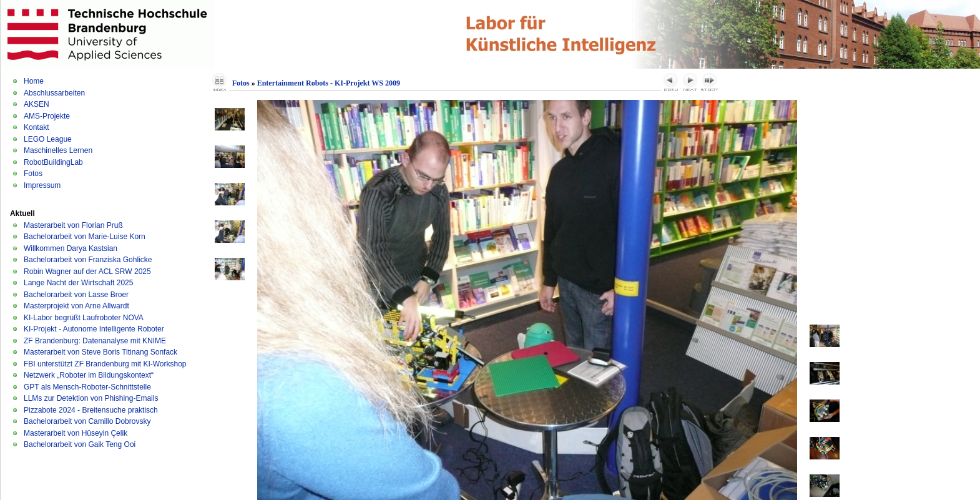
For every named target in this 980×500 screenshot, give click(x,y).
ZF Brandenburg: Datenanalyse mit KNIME (95, 341)
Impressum (42, 185)
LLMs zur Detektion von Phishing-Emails (91, 398)
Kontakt (37, 127)
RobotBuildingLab (53, 162)
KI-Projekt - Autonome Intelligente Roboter (94, 329)
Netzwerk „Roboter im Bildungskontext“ (89, 375)
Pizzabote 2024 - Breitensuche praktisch (91, 410)
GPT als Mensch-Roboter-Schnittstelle (87, 387)
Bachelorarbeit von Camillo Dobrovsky (87, 421)
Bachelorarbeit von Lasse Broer (76, 295)
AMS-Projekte (47, 116)
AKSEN (37, 104)
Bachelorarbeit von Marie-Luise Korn (85, 237)
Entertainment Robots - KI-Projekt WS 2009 (329, 83)
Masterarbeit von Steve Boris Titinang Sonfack (100, 352)
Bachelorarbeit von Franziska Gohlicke (88, 260)
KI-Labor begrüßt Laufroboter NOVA (84, 318)
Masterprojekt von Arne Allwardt (76, 306)
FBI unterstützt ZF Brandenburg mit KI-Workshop (105, 364)
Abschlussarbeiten (54, 93)
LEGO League (48, 139)
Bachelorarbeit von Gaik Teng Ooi (80, 444)
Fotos (33, 174)
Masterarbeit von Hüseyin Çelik (76, 433)
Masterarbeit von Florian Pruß (73, 225)
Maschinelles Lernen (58, 150)
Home (34, 81)
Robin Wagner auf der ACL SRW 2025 (87, 272)
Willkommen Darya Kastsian (71, 248)
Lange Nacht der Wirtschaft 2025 (78, 283)
